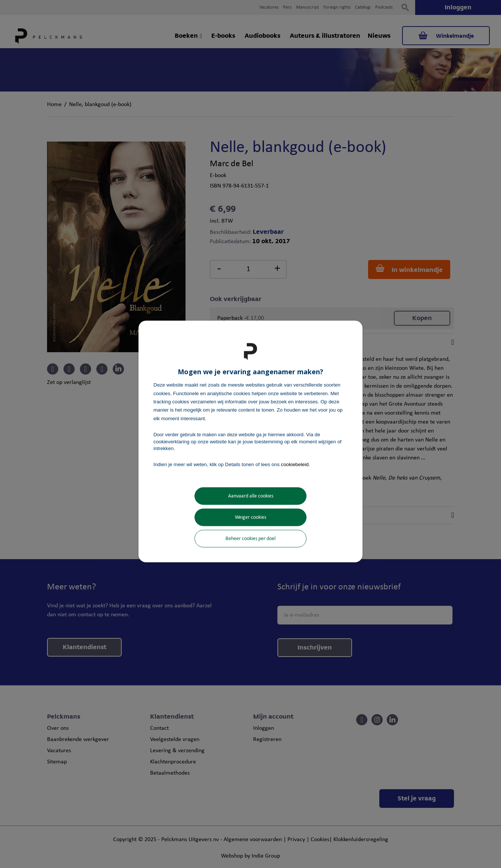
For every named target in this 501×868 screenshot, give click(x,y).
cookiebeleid (295, 464)
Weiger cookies (250, 517)
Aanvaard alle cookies (251, 496)
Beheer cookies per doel (250, 538)
